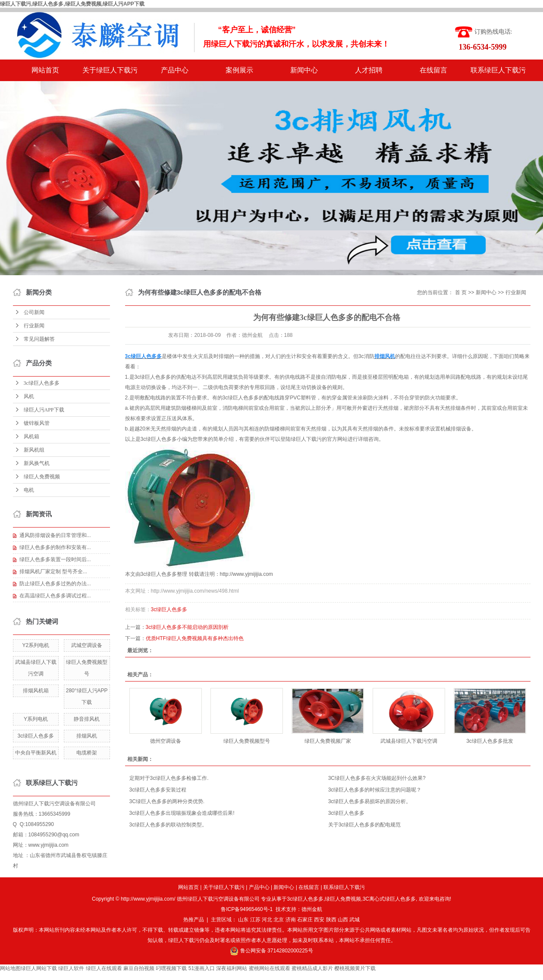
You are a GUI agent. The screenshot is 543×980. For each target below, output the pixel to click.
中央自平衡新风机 (36, 753)
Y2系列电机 (36, 645)
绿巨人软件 (71, 968)
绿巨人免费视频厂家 (328, 741)
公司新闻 (34, 312)
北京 (279, 920)
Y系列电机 (36, 719)
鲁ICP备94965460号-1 (247, 909)
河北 (267, 920)
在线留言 (433, 70)
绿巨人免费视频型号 (247, 741)
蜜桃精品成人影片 (312, 968)
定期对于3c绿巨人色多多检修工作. (169, 778)
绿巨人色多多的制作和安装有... (55, 547)
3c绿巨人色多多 (42, 383)
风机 (29, 396)
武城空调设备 (87, 645)
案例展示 (239, 70)
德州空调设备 (166, 741)
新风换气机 (37, 463)
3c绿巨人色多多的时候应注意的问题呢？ (375, 790)
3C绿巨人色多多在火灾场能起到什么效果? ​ (378, 778)
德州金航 (312, 909)
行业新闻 (34, 326)
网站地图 (10, 968)
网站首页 (45, 70)
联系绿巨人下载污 (498, 70)
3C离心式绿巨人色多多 (389, 899)
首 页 (461, 292)
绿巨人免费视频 (42, 477)
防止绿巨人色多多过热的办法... (55, 584)
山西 (343, 920)
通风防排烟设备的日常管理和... (55, 535)
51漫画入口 (202, 968)
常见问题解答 (39, 339)
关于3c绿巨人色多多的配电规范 (365, 825)
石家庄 (305, 920)
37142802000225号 (290, 951)
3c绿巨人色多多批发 (490, 741)
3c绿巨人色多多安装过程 (158, 790)
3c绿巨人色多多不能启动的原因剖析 (187, 627)
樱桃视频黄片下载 (355, 968)
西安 (319, 920)
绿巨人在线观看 (104, 968)
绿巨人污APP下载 (44, 410)
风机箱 (31, 437)
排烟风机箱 (36, 691)
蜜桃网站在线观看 (270, 968)
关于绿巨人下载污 (110, 70)
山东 (243, 920)
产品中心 (175, 70)
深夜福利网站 (232, 968)
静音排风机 (87, 719)
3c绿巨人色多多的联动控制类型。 (168, 825)
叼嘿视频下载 (171, 968)
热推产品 (194, 920)
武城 (355, 920)
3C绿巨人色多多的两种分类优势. (167, 801)
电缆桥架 (87, 753)
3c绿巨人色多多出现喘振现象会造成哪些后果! (182, 813)
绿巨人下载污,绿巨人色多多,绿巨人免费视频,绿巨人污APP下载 (72, 4)
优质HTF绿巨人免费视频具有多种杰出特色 (195, 638)
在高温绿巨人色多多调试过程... (55, 596)
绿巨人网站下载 (39, 968)
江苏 (255, 920)
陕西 (331, 920)
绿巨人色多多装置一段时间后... (55, 559)
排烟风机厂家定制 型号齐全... (53, 572)
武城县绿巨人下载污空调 (409, 741)
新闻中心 (304, 70)
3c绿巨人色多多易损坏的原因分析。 (370, 801)
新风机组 (34, 450)
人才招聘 (369, 70)
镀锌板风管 (37, 423)
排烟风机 (87, 736)
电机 (29, 490)
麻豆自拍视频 (139, 968)
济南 (291, 920)
